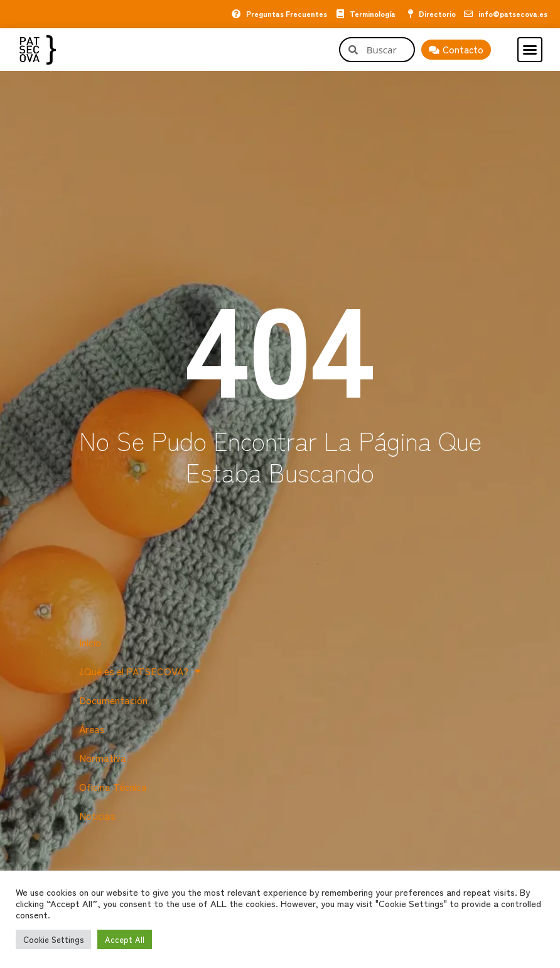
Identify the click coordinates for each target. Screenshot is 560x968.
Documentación (113, 700)
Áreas (92, 729)
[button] (530, 50)
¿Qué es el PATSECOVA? (140, 671)
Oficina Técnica (113, 786)
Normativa (103, 758)
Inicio (90, 642)
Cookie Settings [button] (53, 939)
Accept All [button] (125, 939)
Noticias (97, 815)
